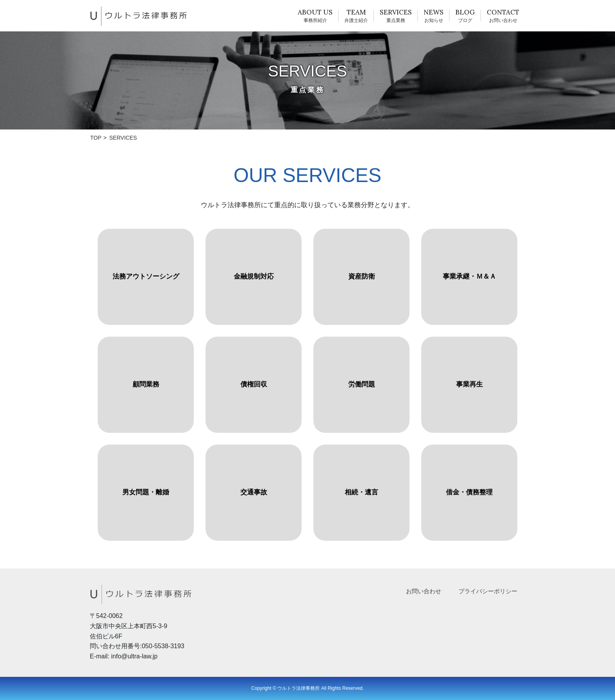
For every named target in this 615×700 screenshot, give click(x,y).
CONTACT (503, 12)
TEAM (356, 12)
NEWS (434, 12)
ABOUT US (315, 12)
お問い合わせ (424, 591)
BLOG (465, 12)
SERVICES (396, 12)
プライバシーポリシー (488, 591)
